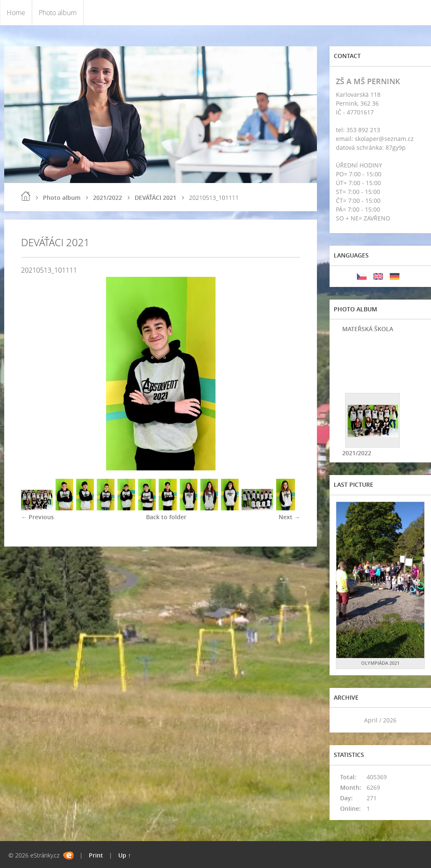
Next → (289, 517)
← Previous (37, 517)
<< (345, 720)
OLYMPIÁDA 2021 (380, 663)
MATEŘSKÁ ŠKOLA (368, 329)
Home (16, 13)
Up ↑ (125, 855)
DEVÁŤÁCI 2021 (156, 198)
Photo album (58, 13)
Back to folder (166, 517)
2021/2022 (108, 198)
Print (96, 855)
